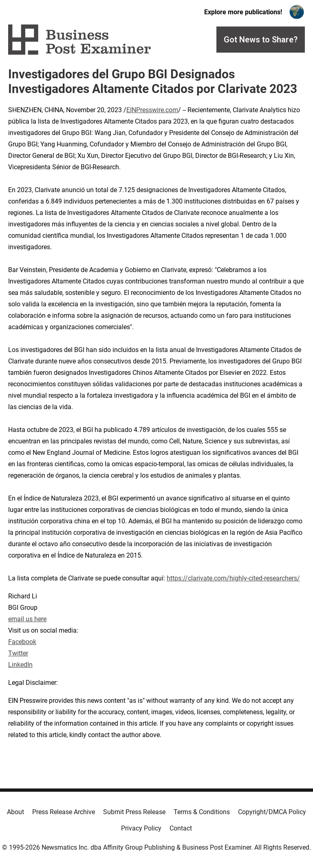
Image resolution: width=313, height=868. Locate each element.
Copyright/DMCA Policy (272, 812)
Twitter (18, 653)
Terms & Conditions (202, 812)
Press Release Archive (64, 812)
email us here (27, 619)
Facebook (22, 642)
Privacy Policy (141, 828)
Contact (181, 828)
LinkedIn (20, 665)
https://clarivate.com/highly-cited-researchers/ (233, 578)
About (15, 812)
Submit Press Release (134, 812)
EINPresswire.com (152, 110)
